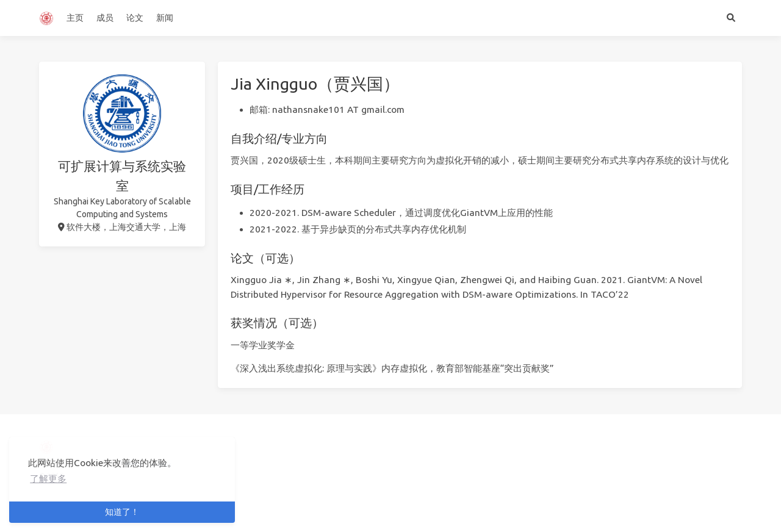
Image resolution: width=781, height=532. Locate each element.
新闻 (165, 18)
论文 (135, 18)
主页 (75, 18)
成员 (105, 18)
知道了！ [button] (122, 512)
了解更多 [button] (48, 479)
